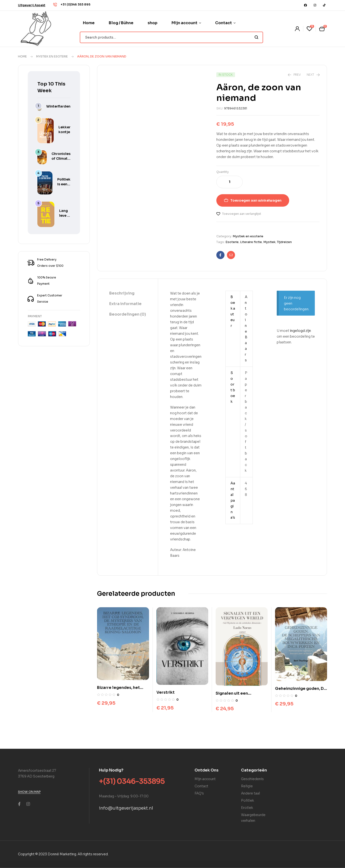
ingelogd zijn (300, 331)
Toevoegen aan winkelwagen (256, 200)
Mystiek (269, 242)
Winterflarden (58, 106)
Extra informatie (125, 304)
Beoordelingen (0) (128, 314)
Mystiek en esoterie (52, 56)
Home (22, 56)
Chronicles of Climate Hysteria (61, 159)
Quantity (223, 172)
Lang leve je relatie (65, 216)
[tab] (128, 294)
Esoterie (232, 242)
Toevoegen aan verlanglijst (242, 214)
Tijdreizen (284, 242)
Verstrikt (166, 692)
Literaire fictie (251, 242)
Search (256, 37)
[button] (32, 5)
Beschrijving (122, 293)
